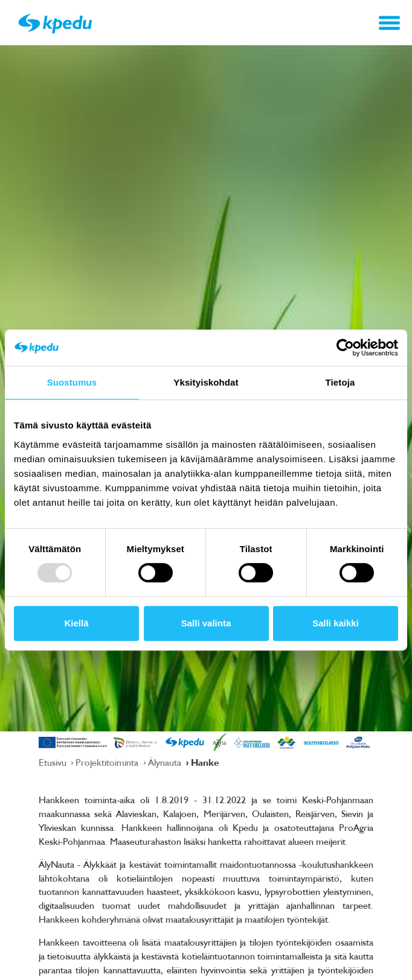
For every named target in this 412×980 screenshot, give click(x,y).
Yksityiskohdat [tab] (206, 382)
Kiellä (76, 623)
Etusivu (54, 762)
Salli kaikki (336, 623)
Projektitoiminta (108, 762)
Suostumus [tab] (72, 382)
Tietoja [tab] (340, 382)
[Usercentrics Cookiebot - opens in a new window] (345, 348)
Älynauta (166, 762)
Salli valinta (206, 623)
